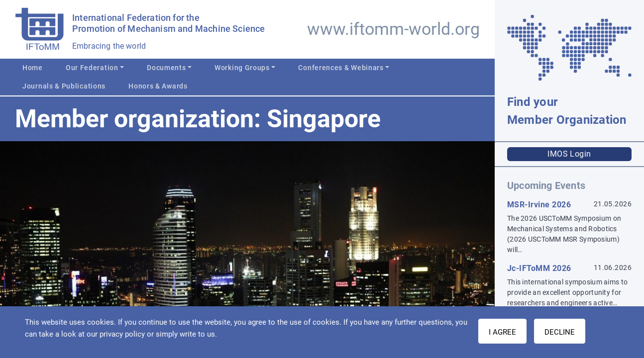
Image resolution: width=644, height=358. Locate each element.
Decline (560, 332)
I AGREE (502, 332)
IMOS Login (569, 154)
